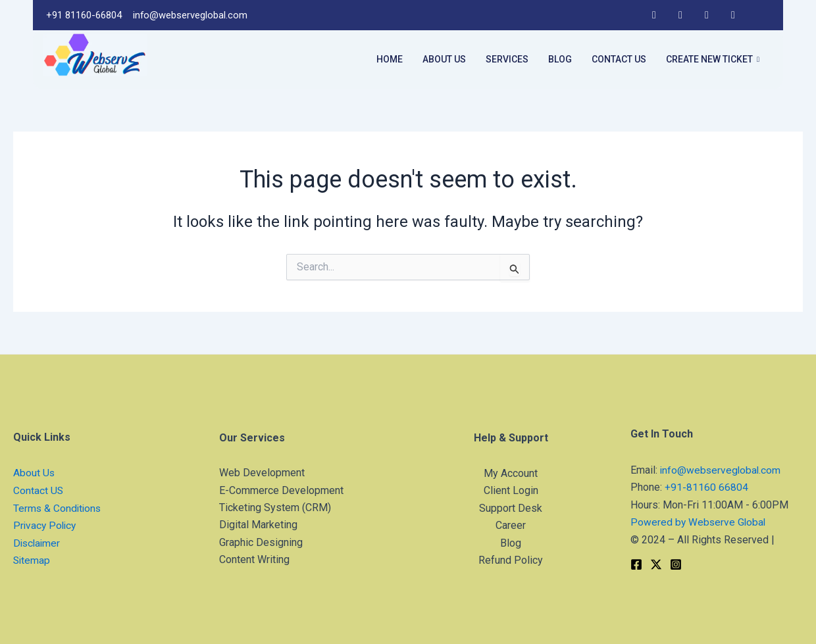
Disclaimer (38, 543)
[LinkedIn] (680, 15)
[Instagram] (707, 15)
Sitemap (32, 560)
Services (507, 59)
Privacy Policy (46, 525)
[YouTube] (733, 15)
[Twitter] (759, 15)
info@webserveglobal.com (722, 470)
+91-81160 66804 (706, 487)
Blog (560, 59)
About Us (444, 59)
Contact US (38, 490)
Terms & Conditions (58, 508)
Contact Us (619, 59)
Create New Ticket (713, 60)
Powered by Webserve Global (699, 522)
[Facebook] (654, 15)
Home (390, 59)
